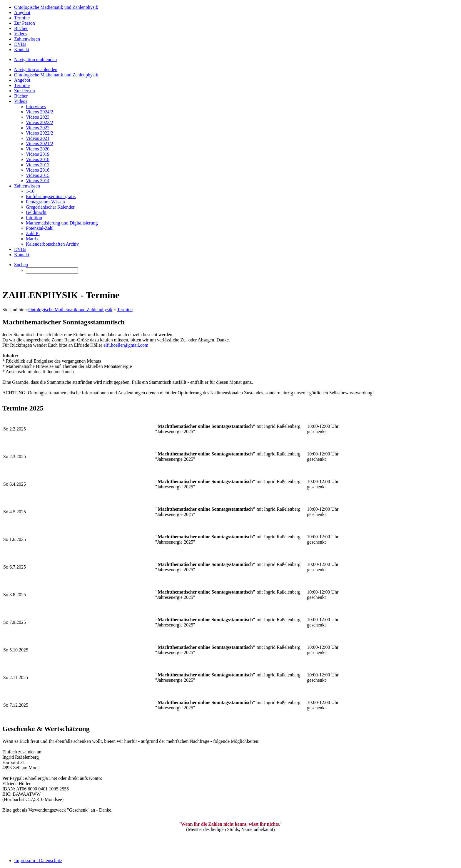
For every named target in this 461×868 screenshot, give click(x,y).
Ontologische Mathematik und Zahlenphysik (70, 310)
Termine (125, 310)
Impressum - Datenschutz (38, 861)
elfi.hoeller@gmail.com (126, 345)
